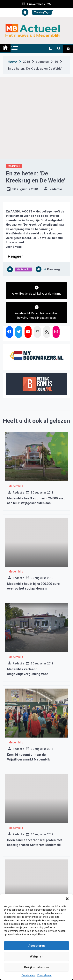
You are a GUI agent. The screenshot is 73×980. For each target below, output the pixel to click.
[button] (67, 899)
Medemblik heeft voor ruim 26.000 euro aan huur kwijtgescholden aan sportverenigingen (36, 503)
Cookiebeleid (29, 975)
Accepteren (37, 946)
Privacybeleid (44, 975)
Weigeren (37, 956)
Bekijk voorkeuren (37, 967)
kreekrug (53, 269)
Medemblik (14, 166)
